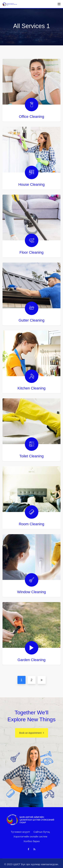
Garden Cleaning (31, 660)
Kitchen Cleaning (31, 388)
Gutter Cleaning (31, 320)
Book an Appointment (30, 733)
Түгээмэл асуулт (20, 832)
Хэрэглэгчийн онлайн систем (30, 836)
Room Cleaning (32, 524)
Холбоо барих (32, 841)
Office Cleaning (31, 117)
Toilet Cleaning (31, 456)
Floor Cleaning (32, 252)
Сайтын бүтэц (42, 832)
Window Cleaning (32, 592)
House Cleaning (32, 184)
